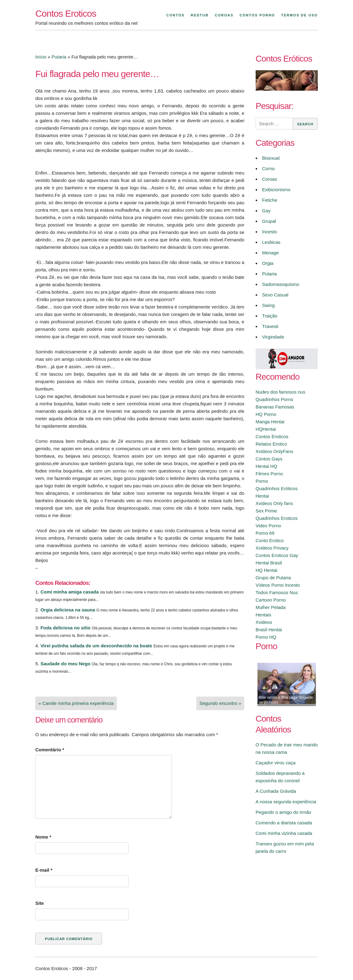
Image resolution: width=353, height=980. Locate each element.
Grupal (269, 221)
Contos (175, 15)
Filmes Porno (269, 474)
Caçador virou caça (276, 763)
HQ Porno (266, 414)
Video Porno (268, 526)
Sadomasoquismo (281, 284)
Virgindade (273, 337)
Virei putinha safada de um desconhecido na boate (96, 646)
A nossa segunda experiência (286, 802)
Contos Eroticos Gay (277, 555)
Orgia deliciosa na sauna (68, 610)
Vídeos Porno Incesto (278, 585)
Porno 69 (265, 533)
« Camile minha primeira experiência (76, 703)
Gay (266, 211)
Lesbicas (271, 242)
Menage (270, 253)
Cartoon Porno (271, 600)
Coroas (224, 15)
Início (41, 57)
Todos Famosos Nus (277, 592)
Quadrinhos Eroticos (277, 518)
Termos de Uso (300, 15)
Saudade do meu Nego (66, 664)
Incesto (270, 232)
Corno (268, 168)
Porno (262, 481)
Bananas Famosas (275, 407)
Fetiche (270, 200)
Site (40, 903)
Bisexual (271, 158)
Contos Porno (257, 15)
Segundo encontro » (220, 703)
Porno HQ (266, 637)
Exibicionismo (276, 190)
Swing (268, 305)
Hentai (262, 496)
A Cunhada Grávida (276, 791)
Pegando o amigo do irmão (283, 812)
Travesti (270, 326)
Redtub (200, 15)
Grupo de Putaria (273, 578)
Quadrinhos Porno (274, 399)
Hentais (264, 615)
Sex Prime (266, 511)
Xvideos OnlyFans (274, 451)
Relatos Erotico (271, 444)
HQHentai (266, 429)
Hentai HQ (266, 466)
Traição (270, 316)
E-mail (44, 870)
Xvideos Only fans (274, 503)
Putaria (59, 57)
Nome (43, 837)
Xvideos (264, 622)
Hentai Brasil (269, 563)
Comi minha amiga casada (70, 592)
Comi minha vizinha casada (284, 833)
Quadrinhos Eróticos (277, 488)
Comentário (50, 750)
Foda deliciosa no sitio (66, 628)
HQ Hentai (266, 570)
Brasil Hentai (269, 630)
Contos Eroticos (66, 13)
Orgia (268, 263)
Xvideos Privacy (272, 548)
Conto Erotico (270, 540)
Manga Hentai (270, 422)
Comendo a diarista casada (284, 823)
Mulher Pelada (271, 607)
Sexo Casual (275, 295)
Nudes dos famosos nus (281, 392)
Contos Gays (269, 459)
